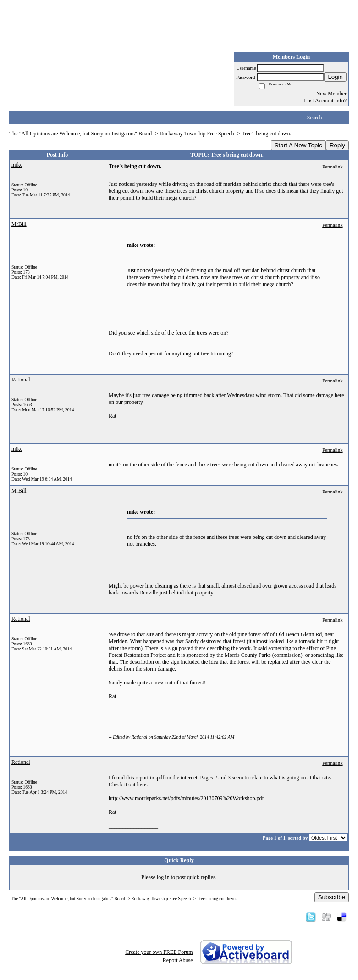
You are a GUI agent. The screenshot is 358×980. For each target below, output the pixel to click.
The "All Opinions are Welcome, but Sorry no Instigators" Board (80, 134)
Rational (21, 380)
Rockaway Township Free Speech (197, 134)
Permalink (332, 167)
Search (315, 118)
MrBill (19, 224)
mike (17, 165)
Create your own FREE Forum (159, 952)
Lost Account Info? (325, 101)
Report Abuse (178, 960)
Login (335, 77)
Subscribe (332, 897)
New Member (331, 94)
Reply (337, 145)
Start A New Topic (298, 145)
